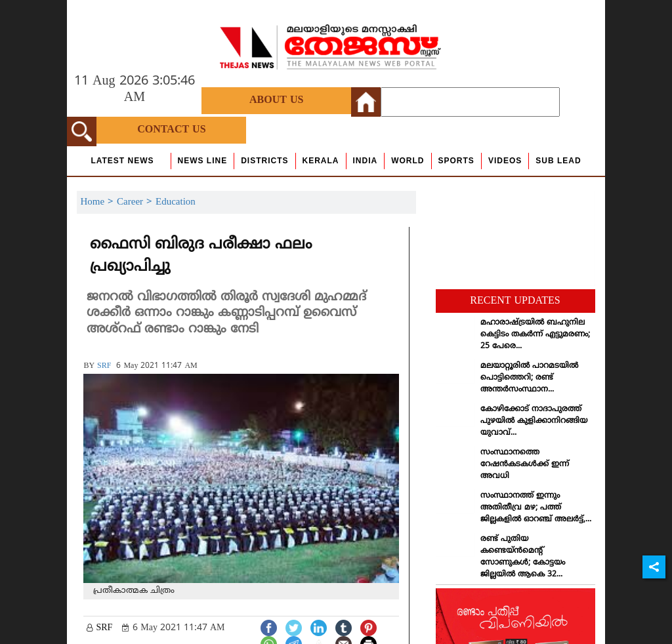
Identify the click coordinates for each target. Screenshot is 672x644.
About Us (276, 100)
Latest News (122, 161)
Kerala (321, 161)
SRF (104, 366)
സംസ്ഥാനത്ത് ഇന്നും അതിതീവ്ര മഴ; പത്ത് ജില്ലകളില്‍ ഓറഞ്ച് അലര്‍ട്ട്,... (536, 508)
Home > (98, 202)
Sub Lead (558, 161)
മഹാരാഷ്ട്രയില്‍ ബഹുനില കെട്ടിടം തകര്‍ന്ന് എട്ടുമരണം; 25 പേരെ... (535, 335)
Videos (505, 161)
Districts (264, 161)
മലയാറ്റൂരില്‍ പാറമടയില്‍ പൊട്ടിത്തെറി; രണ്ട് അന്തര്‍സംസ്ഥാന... (529, 378)
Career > (136, 202)
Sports (456, 161)
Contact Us (171, 130)
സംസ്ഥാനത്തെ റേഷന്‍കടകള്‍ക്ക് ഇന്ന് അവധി (525, 465)
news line (203, 161)
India (366, 161)
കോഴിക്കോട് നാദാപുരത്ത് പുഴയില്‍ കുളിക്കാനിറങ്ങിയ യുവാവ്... (534, 421)
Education (176, 202)
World (408, 161)
